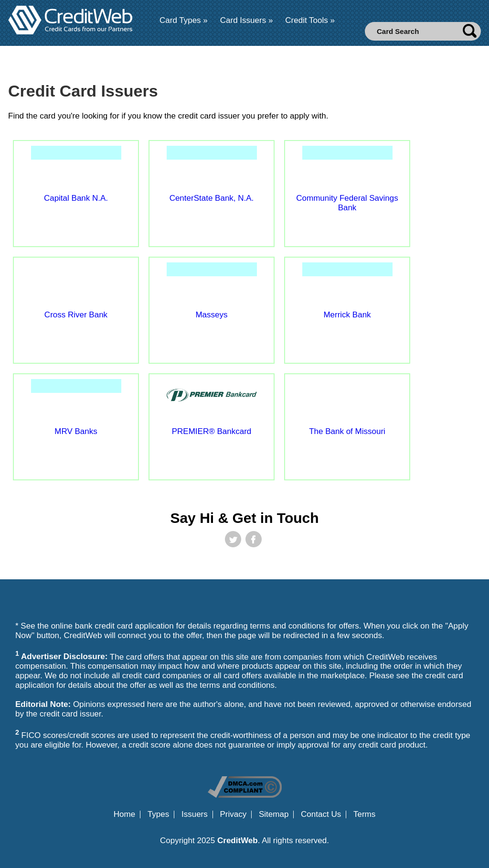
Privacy (234, 814)
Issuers (195, 814)
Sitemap (274, 814)
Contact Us (321, 814)
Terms (364, 814)
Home (124, 814)
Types (158, 814)
